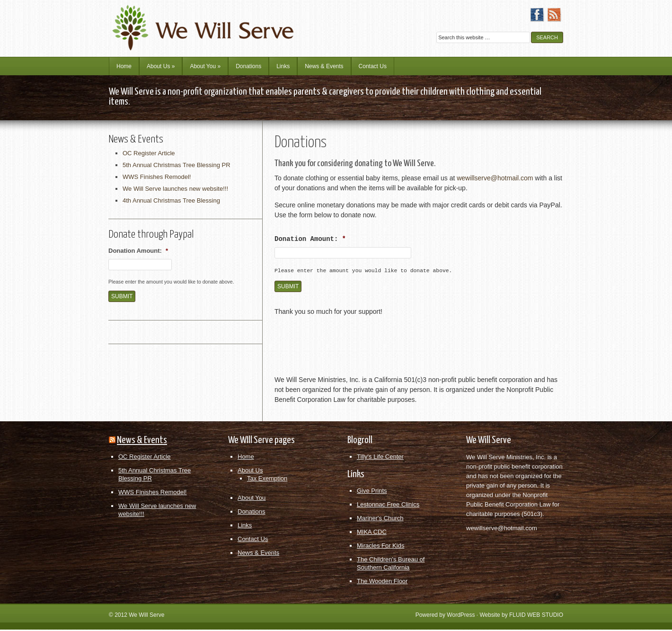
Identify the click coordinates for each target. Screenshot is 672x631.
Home (124, 66)
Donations (248, 66)
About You (205, 66)
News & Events (324, 66)
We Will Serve (146, 616)
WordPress (461, 616)
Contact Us (373, 66)
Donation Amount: (310, 239)
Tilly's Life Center (380, 458)
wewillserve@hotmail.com (495, 178)
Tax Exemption (267, 480)
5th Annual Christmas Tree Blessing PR (177, 165)
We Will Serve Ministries (192, 21)
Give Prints (372, 492)
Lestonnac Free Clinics (388, 506)
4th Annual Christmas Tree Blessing (171, 200)
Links (283, 66)
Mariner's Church (380, 520)
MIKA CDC (372, 533)
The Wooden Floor (382, 582)
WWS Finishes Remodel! (157, 177)
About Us (161, 66)
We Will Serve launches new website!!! (175, 189)
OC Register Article (149, 153)
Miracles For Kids (380, 547)
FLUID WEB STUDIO (536, 616)
